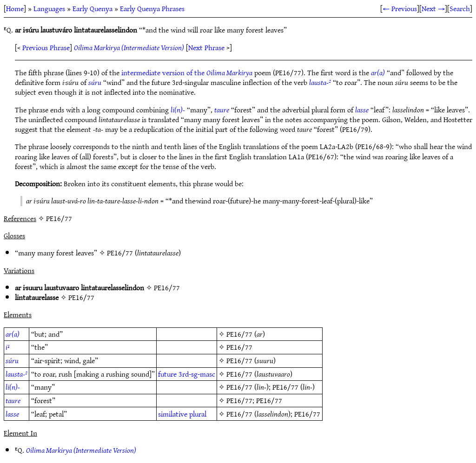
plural (198, 414)
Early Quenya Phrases (152, 8)
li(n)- (178, 110)
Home (15, 8)
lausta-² (320, 82)
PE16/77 (120, 253)
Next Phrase (206, 47)
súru (95, 82)
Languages (49, 8)
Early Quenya (93, 8)
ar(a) (378, 72)
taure (222, 110)
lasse (362, 110)
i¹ (8, 347)
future (167, 374)
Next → (433, 8)
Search (460, 8)
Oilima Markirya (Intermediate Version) (129, 47)
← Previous (400, 8)
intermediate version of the (187, 72)
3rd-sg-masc (197, 374)
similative (173, 414)
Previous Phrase (46, 47)
